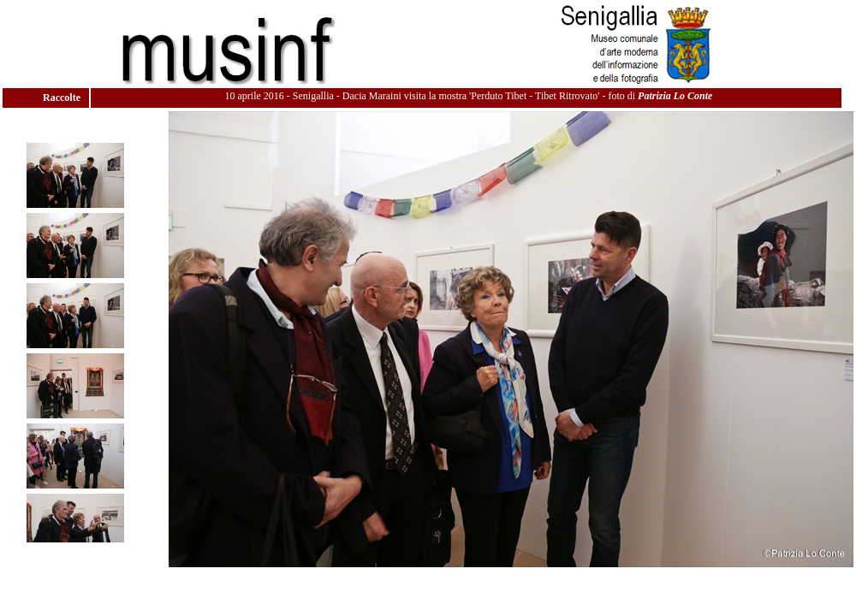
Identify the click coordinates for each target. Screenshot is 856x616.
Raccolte (63, 98)
